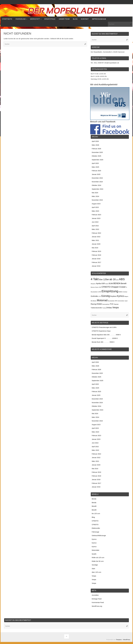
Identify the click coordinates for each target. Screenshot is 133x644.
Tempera (119, 640)
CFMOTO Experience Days (101, 331)
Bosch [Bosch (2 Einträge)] (97, 287)
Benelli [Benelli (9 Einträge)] (124, 283)
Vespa (94, 576)
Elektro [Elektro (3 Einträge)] (121, 292)
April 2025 (95, 163)
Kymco (94, 539)
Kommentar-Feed (98, 602)
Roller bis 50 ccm (98, 561)
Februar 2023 (96, 215)
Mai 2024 (95, 193)
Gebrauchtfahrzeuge (99, 535)
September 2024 (97, 189)
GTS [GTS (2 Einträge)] (100, 296)
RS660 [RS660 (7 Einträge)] (99, 304)
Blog (93, 517)
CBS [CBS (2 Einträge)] (100, 287)
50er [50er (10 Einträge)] (101, 279)
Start (93, 569)
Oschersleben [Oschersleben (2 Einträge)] (121, 301)
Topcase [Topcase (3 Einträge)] (116, 304)
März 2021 (95, 240)
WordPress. (127, 640)
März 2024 (95, 196)
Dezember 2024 (97, 178)
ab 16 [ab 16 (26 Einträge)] (113, 279)
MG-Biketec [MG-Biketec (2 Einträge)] (94, 301)
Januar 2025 (96, 174)
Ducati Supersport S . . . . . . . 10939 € (105, 338)
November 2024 (97, 182)
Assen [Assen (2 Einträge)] (107, 284)
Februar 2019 (96, 251)
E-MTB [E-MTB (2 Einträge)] (99, 292)
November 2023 (97, 200)
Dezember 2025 (97, 152)
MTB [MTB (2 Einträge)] (116, 301)
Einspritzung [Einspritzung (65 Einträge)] (110, 291)
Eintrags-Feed (97, 599)
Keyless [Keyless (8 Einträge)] (113, 296)
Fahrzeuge (95, 532)
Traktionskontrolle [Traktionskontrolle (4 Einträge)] (96, 308)
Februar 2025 (96, 171)
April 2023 (95, 207)
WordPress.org (97, 606)
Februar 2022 (96, 233)
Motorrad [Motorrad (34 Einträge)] (102, 300)
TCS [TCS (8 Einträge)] (112, 304)
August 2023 (96, 204)
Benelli (94, 506)
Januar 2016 (96, 266)
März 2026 (95, 145)
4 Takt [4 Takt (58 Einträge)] (95, 279)
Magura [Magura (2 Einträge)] (126, 296)
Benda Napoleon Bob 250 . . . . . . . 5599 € (106, 335)
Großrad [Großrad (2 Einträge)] (125, 292)
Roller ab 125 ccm (98, 557)
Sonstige (95, 565)
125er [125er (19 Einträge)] (106, 279)
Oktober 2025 (96, 156)
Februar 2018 (96, 255)
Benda (94, 499)
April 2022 (95, 226)
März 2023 (95, 211)
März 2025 (95, 167)
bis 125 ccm (96, 513)
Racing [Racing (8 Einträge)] (94, 304)
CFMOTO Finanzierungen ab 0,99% (104, 327)
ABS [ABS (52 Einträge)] (122, 279)
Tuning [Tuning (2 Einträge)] (104, 308)
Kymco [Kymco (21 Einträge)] (120, 296)
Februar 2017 (96, 262)
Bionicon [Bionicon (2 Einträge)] (93, 287)
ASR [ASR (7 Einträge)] (103, 283)
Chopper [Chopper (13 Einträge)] (115, 287)
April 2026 (95, 141)
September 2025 (97, 160)
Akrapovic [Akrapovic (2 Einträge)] (93, 284)
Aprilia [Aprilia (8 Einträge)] (98, 283)
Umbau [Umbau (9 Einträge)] (109, 308)
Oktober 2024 (96, 185)
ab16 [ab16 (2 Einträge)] (117, 280)
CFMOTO (95, 521)
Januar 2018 (96, 259)
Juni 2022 (95, 222)
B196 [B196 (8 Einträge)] (111, 283)
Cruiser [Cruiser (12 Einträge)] (122, 287)
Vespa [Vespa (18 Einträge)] (116, 307)
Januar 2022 (96, 237)
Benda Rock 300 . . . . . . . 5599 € (103, 342)
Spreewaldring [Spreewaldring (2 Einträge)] (106, 304)
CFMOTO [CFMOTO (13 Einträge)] (106, 287)
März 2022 (95, 229)
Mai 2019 (95, 248)
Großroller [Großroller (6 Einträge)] (94, 296)
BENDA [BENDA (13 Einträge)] (117, 283)
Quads (94, 554)
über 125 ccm (96, 572)
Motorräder (96, 550)
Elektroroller (96, 528)
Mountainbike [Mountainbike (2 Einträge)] (111, 301)
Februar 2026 (96, 149)
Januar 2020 (96, 244)
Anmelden (95, 595)
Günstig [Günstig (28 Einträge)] (105, 296)
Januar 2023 (96, 218)
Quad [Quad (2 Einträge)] (126, 301)
